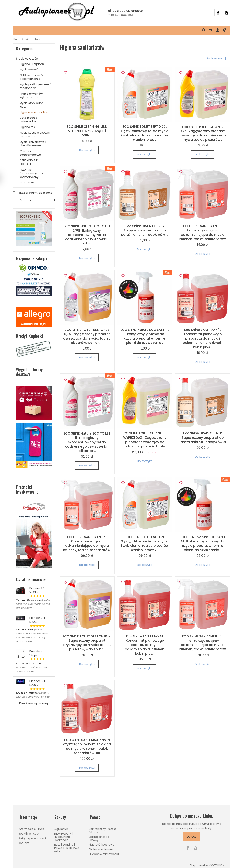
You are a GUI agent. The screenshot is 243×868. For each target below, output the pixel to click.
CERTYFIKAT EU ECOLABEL (30, 162)
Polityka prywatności (32, 836)
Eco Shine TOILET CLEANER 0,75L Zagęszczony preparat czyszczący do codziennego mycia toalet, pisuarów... (203, 134)
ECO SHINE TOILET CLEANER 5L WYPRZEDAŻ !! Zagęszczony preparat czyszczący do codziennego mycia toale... (145, 440)
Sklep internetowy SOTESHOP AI (207, 863)
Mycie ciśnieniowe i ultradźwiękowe (33, 144)
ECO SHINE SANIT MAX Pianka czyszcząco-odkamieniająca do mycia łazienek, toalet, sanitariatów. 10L (87, 747)
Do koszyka (87, 151)
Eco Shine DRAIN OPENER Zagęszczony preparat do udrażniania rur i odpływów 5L (203, 438)
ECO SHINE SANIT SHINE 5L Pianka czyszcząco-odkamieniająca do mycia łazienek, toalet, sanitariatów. (87, 544)
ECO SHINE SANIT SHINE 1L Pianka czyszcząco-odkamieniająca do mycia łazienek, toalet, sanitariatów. (203, 233)
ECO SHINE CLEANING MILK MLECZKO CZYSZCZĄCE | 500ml (87, 132)
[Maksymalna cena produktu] (44, 200)
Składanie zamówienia (104, 852)
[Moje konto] (218, 30)
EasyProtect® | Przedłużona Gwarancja (63, 835)
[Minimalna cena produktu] (21, 200)
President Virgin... (36, 653)
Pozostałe (27, 182)
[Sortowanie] (216, 59)
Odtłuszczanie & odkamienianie (31, 77)
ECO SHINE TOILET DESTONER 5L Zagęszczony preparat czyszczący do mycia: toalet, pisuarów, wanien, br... (87, 643)
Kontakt (24, 841)
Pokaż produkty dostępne (33, 193)
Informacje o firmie (31, 827)
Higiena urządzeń (32, 64)
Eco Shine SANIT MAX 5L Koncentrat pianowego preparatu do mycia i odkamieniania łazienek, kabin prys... (145, 646)
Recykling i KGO (29, 832)
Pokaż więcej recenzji (34, 703)
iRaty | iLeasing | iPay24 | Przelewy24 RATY (67, 846)
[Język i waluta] (225, 30)
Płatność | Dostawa (101, 842)
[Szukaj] (204, 30)
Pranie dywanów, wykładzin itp (31, 96)
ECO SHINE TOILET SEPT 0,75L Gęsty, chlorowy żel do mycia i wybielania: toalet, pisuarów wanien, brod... (145, 134)
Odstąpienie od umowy (99, 836)
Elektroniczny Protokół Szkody (103, 828)
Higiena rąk (27, 127)
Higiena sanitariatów (34, 112)
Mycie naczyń (29, 69)
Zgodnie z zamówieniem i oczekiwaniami (31, 667)
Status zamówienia (101, 847)
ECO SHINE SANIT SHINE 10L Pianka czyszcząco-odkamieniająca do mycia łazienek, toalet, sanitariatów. (203, 643)
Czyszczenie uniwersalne (28, 120)
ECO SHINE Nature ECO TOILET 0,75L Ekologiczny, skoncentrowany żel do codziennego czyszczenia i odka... (87, 235)
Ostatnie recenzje (31, 579)
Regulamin (61, 827)
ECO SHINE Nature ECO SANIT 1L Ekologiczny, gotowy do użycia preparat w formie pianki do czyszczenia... (145, 337)
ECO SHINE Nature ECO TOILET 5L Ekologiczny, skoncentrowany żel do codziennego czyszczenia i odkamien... (87, 443)
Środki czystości (27, 58)
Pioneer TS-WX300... (38, 590)
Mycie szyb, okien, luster (32, 105)
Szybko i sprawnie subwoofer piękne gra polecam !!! (34, 604)
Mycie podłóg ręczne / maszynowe (35, 86)
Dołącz (192, 837)
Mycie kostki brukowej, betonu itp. (35, 134)
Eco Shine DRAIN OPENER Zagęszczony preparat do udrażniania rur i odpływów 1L (145, 231)
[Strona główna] (56, 12)
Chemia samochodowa (30, 153)
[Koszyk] (211, 30)
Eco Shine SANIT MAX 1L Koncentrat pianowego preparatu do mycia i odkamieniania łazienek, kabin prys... (203, 339)
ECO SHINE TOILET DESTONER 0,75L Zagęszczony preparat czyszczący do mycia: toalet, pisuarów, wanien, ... (87, 337)
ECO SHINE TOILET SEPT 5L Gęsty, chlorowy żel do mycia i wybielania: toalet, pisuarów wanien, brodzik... (145, 544)
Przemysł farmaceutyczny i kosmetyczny (32, 173)
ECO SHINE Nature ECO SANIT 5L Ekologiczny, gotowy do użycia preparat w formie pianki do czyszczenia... (203, 544)
